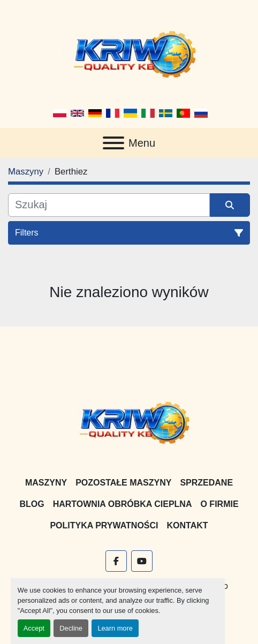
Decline (71, 628)
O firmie (219, 504)
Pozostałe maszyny (123, 483)
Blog (32, 504)
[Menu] (113, 143)
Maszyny (46, 483)
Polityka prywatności (104, 525)
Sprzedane (206, 483)
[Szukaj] (109, 205)
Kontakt (188, 525)
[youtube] (142, 561)
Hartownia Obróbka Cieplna (123, 504)
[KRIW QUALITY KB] (129, 422)
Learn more (115, 628)
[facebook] (116, 561)
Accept (34, 628)
